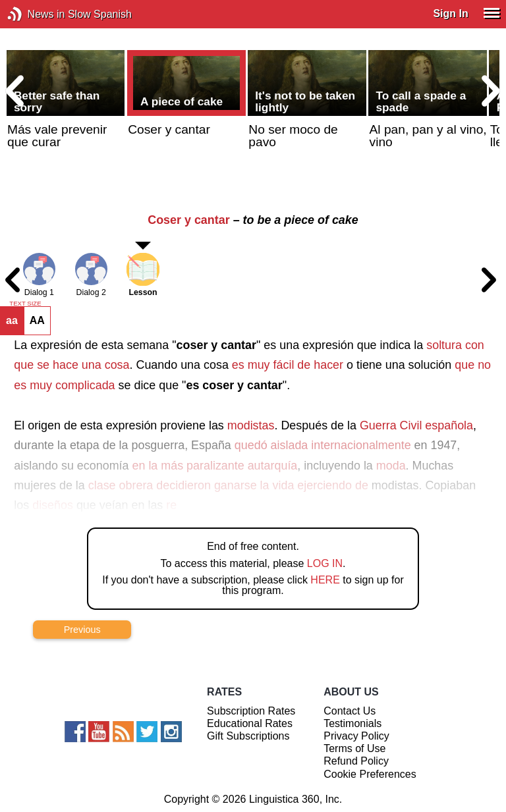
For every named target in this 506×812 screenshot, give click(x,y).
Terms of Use (354, 748)
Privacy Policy (356, 736)
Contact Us (350, 711)
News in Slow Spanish (35, 14)
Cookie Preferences (370, 774)
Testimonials (352, 723)
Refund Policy (356, 761)
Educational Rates (250, 723)
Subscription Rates (251, 711)
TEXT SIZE (25, 304)
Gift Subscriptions (248, 736)
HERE (325, 580)
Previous (82, 630)
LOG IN (325, 563)
